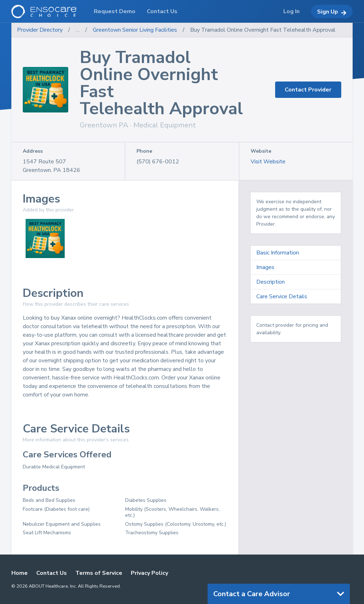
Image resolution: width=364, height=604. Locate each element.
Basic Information (278, 253)
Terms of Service (99, 573)
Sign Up (332, 12)
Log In (291, 11)
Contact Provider (308, 90)
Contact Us (52, 573)
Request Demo (115, 11)
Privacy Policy (149, 573)
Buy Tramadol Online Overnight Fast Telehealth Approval (263, 30)
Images (265, 267)
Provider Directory (40, 30)
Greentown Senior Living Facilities (135, 30)
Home (20, 573)
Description (271, 282)
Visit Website (268, 162)
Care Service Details (282, 296)
